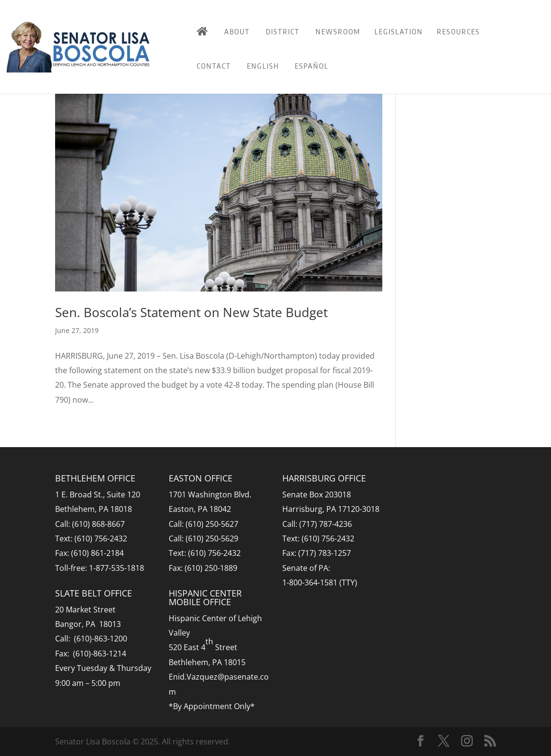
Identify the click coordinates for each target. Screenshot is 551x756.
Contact (214, 66)
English (263, 66)
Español (312, 66)
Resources (458, 31)
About (237, 31)
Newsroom (338, 31)
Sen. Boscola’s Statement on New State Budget (191, 312)
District (283, 31)
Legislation (399, 31)
